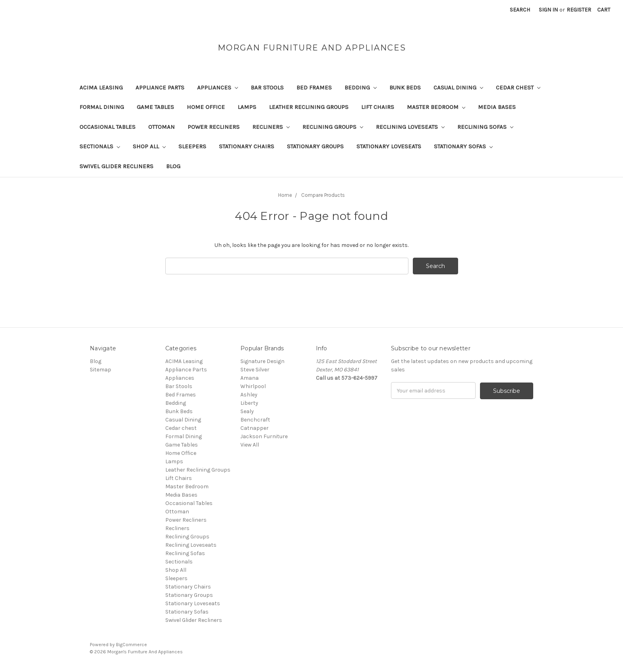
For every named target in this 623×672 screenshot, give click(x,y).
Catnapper (254, 428)
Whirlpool (253, 386)
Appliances (218, 87)
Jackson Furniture (264, 436)
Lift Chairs (378, 107)
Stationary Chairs (247, 146)
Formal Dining (102, 107)
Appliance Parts (160, 87)
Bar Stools (267, 87)
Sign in (548, 10)
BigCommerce (132, 645)
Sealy (247, 411)
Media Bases (497, 107)
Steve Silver (255, 370)
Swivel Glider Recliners (116, 166)
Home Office (206, 107)
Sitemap (101, 370)
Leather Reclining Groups (309, 107)
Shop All (149, 146)
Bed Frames (314, 87)
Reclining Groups (333, 127)
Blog (173, 166)
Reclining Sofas (485, 127)
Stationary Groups (315, 146)
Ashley (249, 395)
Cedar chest (518, 87)
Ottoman (162, 127)
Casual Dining (458, 87)
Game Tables (155, 107)
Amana (250, 378)
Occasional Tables (107, 127)
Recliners (271, 127)
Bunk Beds (405, 87)
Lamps (247, 107)
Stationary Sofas (463, 146)
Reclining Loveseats (410, 127)
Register (579, 10)
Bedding (361, 87)
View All (250, 445)
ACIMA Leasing (101, 87)
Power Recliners (214, 127)
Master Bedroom (436, 107)
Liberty (249, 403)
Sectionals (100, 146)
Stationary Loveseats (389, 146)
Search (520, 10)
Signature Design (262, 361)
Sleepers (192, 146)
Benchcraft (255, 420)
